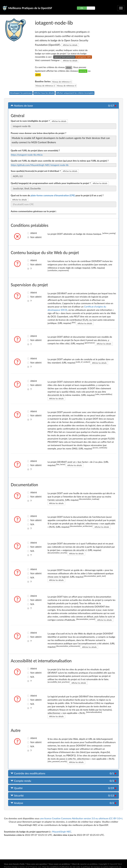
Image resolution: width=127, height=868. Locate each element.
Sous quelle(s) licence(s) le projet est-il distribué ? (36, 171)
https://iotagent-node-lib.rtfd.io (27, 155)
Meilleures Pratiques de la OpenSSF (30, 8)
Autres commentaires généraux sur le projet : (34, 211)
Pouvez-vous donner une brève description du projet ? (38, 133)
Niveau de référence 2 (45, 86)
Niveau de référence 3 (66, 86)
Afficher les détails (70, 45)
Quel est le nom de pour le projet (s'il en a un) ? (57, 195)
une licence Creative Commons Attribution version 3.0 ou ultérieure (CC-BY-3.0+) (81, 818)
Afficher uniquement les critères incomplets (75, 93)
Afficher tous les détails (44, 93)
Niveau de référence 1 (62, 82)
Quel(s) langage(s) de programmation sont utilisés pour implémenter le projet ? (51, 183)
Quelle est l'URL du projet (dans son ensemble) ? (35, 150)
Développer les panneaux (21, 93)
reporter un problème (89, 864)
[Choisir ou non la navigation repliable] (121, 8)
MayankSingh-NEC (62, 832)
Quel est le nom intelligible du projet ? (30, 121)
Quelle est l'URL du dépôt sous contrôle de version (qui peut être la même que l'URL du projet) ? (60, 161)
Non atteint (30, 237)
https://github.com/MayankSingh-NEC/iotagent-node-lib (40, 165)
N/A (30, 524)
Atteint (30, 233)
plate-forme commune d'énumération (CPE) (53, 195)
